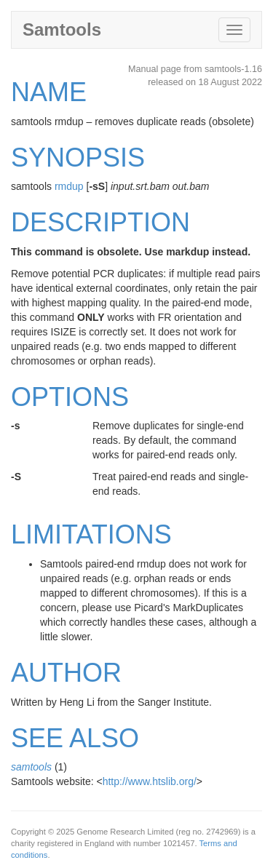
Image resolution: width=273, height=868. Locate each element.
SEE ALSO (75, 738)
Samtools (62, 29)
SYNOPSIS (78, 158)
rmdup (69, 186)
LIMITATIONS (91, 534)
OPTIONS (70, 397)
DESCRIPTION (100, 222)
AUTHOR (66, 673)
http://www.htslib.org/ (150, 781)
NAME (49, 92)
